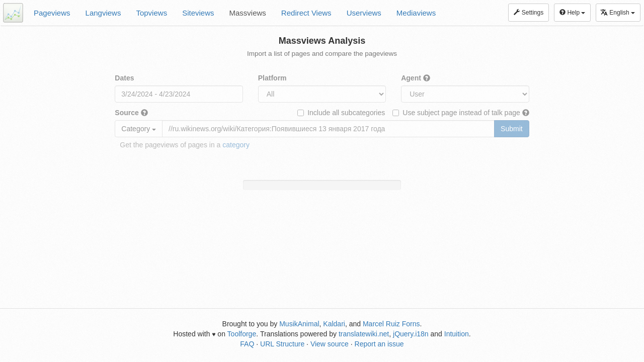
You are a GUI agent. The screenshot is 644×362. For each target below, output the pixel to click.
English (618, 12)
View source (330, 344)
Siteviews (198, 13)
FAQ (247, 344)
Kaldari (334, 324)
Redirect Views (306, 13)
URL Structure (282, 344)
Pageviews (52, 13)
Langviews (103, 13)
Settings (529, 13)
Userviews (364, 13)
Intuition (457, 334)
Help (572, 13)
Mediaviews (416, 13)
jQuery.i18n (411, 334)
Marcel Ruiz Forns (391, 324)
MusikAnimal (299, 324)
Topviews (151, 13)
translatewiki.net (364, 334)
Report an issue (379, 344)
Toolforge (242, 334)
